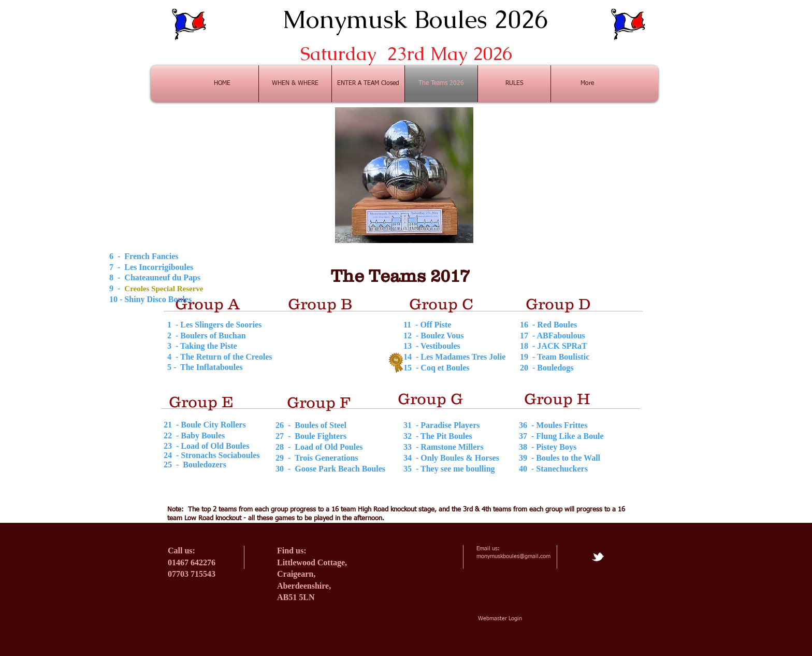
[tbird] (598, 557)
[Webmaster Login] (500, 618)
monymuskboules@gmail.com (513, 556)
